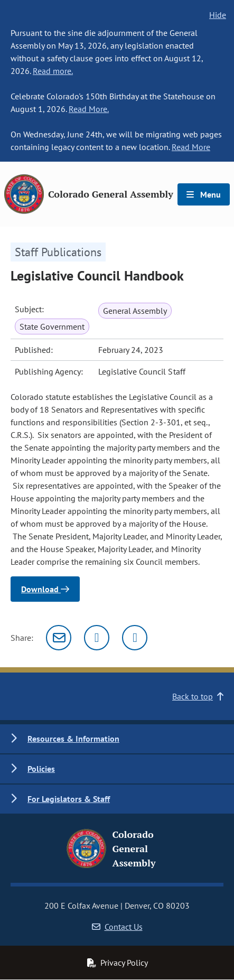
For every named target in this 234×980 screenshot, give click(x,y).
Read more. (53, 71)
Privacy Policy (117, 963)
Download (45, 589)
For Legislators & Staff (69, 799)
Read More (191, 147)
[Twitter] (97, 638)
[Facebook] (135, 638)
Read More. (89, 109)
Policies (41, 769)
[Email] (59, 638)
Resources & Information (73, 739)
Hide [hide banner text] (218, 15)
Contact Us (117, 927)
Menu (204, 194)
